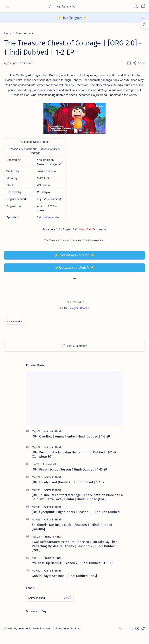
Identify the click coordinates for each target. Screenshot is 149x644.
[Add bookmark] (129, 63)
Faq (44, 619)
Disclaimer (32, 619)
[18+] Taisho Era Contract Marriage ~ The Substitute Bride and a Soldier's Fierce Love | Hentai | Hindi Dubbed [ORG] (77, 505)
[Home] (8, 33)
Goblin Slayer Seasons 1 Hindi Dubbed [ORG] (64, 584)
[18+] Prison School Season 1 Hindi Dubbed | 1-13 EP (69, 477)
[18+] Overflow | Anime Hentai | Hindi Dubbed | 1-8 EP (71, 444)
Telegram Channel (80, 316)
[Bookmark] (143, 6)
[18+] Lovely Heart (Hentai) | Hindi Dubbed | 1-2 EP (68, 490)
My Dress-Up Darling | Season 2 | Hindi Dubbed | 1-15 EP (73, 571)
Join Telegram (73, 18)
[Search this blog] (77, 6)
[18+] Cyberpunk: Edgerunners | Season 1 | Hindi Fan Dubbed (76, 520)
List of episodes (50, 225)
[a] (61, 170)
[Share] (139, 63)
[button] (131, 636)
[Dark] (136, 6)
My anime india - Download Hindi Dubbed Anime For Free (47, 636)
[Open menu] (7, 6)
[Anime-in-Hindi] (24, 33)
